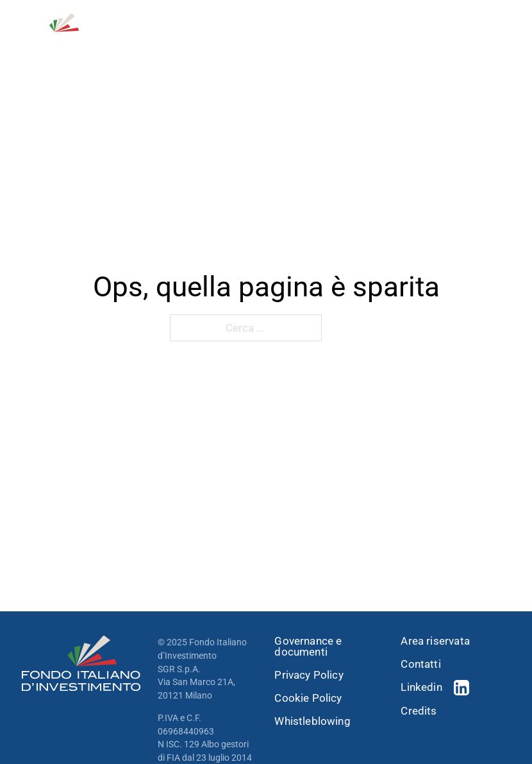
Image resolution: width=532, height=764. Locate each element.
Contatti (420, 664)
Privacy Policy (309, 675)
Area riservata (435, 641)
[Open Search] (440, 31)
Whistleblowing (312, 721)
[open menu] (503, 31)
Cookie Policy (308, 698)
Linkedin (421, 687)
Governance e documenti (308, 647)
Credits (419, 711)
